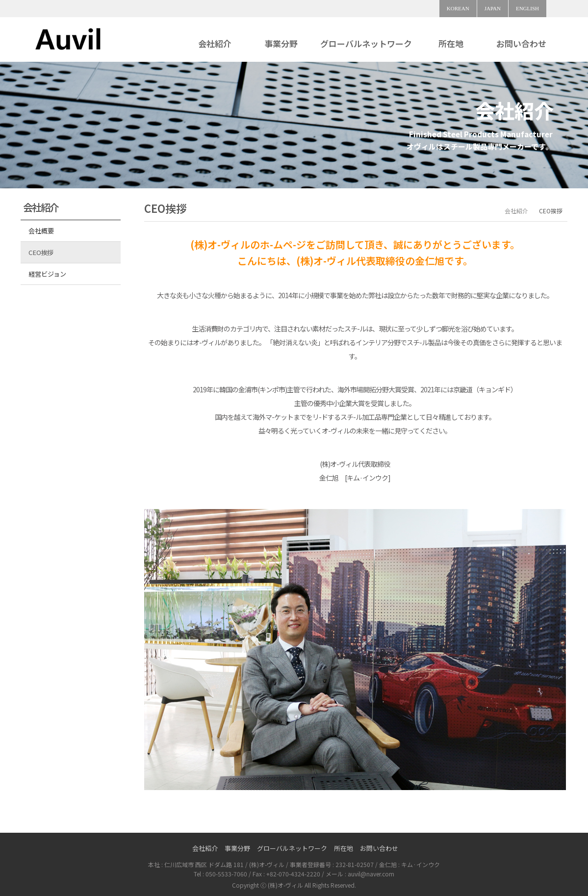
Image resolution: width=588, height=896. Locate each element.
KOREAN (458, 8)
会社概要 (41, 231)
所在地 (451, 43)
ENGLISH (527, 8)
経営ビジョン (47, 274)
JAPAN (493, 8)
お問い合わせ (521, 43)
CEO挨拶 (41, 252)
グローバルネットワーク (366, 43)
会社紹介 (215, 43)
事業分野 (281, 43)
